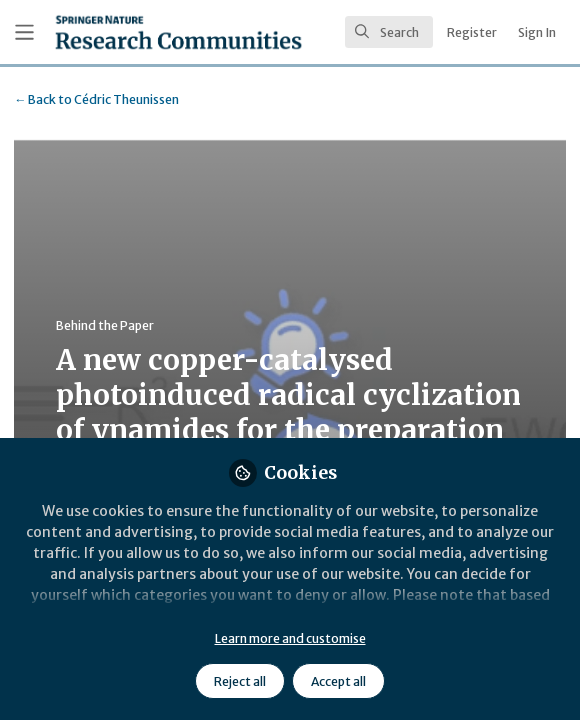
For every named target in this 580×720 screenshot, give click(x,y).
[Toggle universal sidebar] (24, 32)
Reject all (240, 681)
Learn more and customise (290, 638)
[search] (389, 32)
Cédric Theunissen (96, 99)
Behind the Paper (105, 325)
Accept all (338, 681)
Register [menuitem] (472, 32)
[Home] (178, 32)
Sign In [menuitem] (537, 32)
